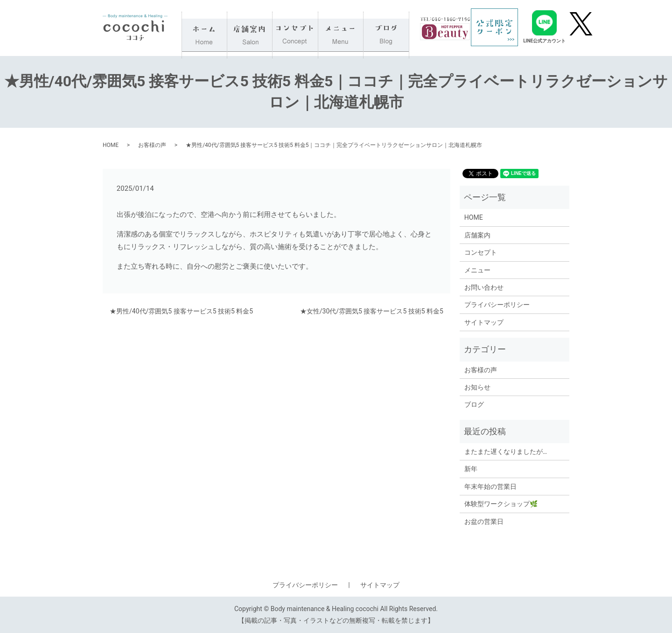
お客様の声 (152, 145)
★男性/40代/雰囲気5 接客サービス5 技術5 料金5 (181, 311)
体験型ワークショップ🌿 (501, 504)
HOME (204, 28)
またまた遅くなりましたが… (506, 452)
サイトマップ (484, 322)
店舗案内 (250, 28)
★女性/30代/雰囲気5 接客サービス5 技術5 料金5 (372, 311)
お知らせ (477, 387)
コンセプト (295, 28)
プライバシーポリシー (497, 305)
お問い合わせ (484, 287)
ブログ (386, 28)
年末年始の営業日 (490, 487)
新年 (471, 469)
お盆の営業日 (484, 522)
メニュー (341, 28)
